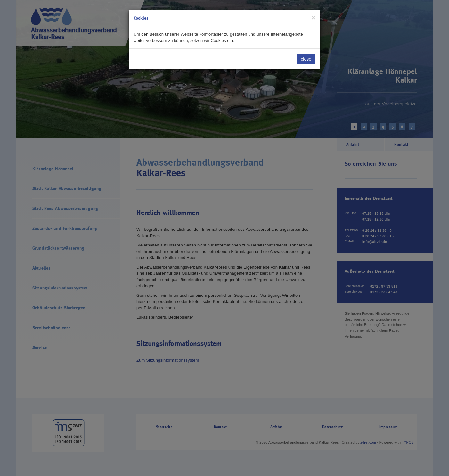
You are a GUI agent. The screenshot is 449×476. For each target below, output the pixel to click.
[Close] (314, 17)
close (306, 59)
